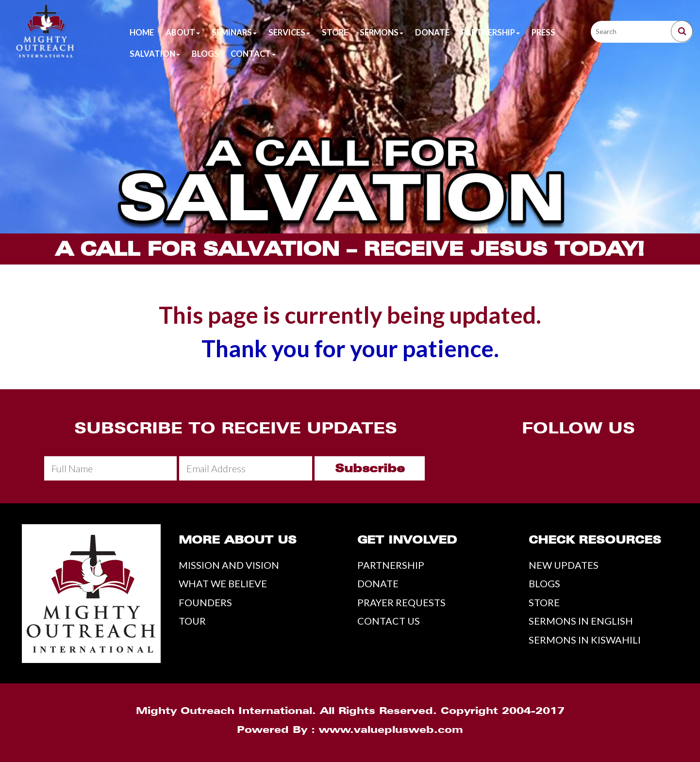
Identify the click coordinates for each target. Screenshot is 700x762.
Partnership (491, 33)
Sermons (382, 33)
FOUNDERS (205, 602)
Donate (432, 33)
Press (543, 33)
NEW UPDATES (564, 565)
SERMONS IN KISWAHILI (585, 640)
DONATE (378, 583)
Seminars (234, 33)
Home (142, 33)
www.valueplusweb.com (391, 729)
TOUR (192, 621)
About (183, 33)
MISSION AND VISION (229, 565)
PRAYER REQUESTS (401, 602)
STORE (544, 602)
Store (335, 33)
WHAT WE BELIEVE (223, 583)
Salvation (155, 54)
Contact (253, 54)
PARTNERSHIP (391, 565)
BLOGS (544, 583)
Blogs (205, 54)
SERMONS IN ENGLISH (581, 621)
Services (289, 33)
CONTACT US (389, 621)
